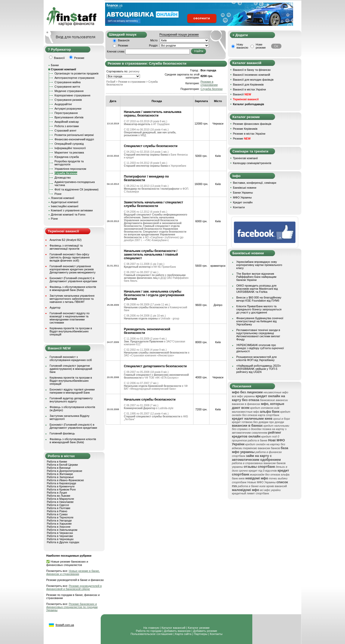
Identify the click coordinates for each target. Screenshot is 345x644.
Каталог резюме (199, 628)
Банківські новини (245, 188)
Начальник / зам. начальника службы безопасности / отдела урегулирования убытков (154, 295)
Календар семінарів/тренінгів (252, 163)
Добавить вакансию (177, 631)
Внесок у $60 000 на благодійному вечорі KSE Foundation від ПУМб (259, 299)
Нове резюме (261, 46)
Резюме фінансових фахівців (252, 124)
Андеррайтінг (63, 104)
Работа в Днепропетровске (64, 471)
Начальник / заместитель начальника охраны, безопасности (153, 114)
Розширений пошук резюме (179, 35)
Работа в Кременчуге (61, 486)
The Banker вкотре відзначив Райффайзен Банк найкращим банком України (256, 277)
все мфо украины (243, 396)
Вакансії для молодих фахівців (253, 80)
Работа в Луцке (57, 493)
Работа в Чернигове (60, 536)
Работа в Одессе (58, 505)
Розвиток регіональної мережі (74, 135)
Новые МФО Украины (262, 482)
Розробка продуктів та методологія (69, 163)
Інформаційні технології (70, 148)
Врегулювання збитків (69, 117)
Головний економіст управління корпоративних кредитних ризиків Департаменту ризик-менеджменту (73, 269)
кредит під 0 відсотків (263, 471)
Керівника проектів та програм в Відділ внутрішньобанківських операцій (71, 331)
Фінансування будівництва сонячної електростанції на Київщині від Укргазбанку (260, 321)
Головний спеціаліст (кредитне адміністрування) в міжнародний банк (71, 369)
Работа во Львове (58, 496)
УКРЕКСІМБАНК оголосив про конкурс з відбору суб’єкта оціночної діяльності (260, 348)
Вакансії (242, 94)
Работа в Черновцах (60, 539)
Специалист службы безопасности (151, 146)
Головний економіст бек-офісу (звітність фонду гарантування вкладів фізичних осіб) (70, 257)
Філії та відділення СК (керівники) (77, 189)
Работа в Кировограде (61, 483)
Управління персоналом (70, 169)
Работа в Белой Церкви (62, 465)
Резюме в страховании (209, 83)
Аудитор (55, 308)
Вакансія (124, 40)
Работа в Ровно (57, 511)
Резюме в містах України (249, 134)
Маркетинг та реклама (69, 152)
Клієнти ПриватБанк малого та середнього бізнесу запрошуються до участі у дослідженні (259, 309)
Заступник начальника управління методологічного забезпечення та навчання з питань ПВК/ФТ (72, 299)
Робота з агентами (67, 126)
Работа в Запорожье (60, 477)
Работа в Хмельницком (62, 530)
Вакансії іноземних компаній (252, 75)
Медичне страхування (69, 91)
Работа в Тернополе (60, 517)
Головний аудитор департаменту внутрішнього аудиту (71, 400)
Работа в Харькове (59, 524)
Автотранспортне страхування (75, 78)
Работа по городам (149, 631)
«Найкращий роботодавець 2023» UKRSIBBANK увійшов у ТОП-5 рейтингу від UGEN (259, 369)
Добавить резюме (205, 631)
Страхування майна (68, 82)
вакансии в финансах (246, 404)
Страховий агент (65, 131)
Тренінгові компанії (245, 158)
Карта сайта (183, 634)
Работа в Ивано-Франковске (65, 480)
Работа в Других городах (63, 542)
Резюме (123, 45)
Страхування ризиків (68, 100)
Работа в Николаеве (60, 502)
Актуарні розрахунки (68, 109)
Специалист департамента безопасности (155, 366)
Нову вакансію (242, 46)
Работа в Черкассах (60, 533)
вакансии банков (269, 448)
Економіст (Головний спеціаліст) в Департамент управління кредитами (73, 280)
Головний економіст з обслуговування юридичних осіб (71, 358)
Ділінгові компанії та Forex (68, 214)
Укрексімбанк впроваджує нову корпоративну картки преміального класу (259, 265)
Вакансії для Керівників (248, 85)
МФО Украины (242, 197)
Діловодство (63, 178)
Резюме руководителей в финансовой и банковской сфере (74, 587)
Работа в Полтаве (58, 508)
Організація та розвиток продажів (76, 73)
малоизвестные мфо (246, 412)
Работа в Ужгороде (59, 520)
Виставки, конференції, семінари (255, 183)
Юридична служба (67, 157)
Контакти (239, 207)
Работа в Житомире (60, 474)
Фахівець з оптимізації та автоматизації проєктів (66, 247)
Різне (58, 194)
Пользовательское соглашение (152, 634)
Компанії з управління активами (72, 210)
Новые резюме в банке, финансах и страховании (73, 572)
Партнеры (201, 634)
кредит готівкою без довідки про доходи (258, 422)
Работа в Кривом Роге (61, 489)
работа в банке (258, 440)
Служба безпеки (66, 173)
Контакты (216, 634)
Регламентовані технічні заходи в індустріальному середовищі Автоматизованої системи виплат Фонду (258, 335)
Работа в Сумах (57, 514)
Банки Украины (243, 193)
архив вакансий (277, 486)
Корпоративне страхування (72, 95)
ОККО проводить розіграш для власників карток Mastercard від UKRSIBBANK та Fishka (257, 289)
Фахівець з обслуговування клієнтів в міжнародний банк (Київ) (73, 288)
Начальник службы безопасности (150, 400)
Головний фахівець (62, 433)
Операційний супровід (69, 144)
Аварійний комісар (67, 122)
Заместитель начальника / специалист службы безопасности (154, 204)
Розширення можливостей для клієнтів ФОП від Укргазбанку (256, 358)
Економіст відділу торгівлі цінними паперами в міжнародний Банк (72, 391)
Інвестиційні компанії (65, 206)
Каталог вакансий (173, 628)
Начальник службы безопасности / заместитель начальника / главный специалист (151, 255)
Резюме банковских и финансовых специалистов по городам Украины (72, 607)
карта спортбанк (269, 415)
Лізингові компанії (62, 198)
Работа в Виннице (59, 468)
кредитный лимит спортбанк (250, 493)
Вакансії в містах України (249, 89)
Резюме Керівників (245, 129)
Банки (55, 65)
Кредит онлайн (243, 202)
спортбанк (239, 456)
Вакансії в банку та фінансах (252, 70)
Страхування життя (67, 87)
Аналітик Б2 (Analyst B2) (66, 240)
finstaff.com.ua (65, 625)
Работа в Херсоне (59, 527)
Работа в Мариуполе (60, 499)
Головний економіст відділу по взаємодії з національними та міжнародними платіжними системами (70, 318)
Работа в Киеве (57, 462)
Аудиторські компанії (65, 202)
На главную (151, 628)
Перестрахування (66, 113)
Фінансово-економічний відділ (74, 139)
